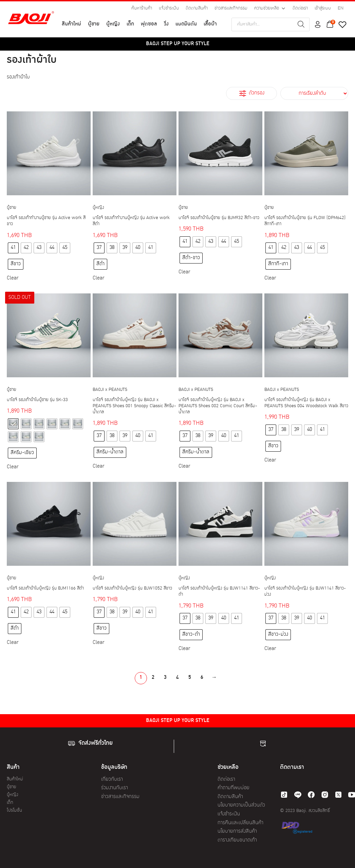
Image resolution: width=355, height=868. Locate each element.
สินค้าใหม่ (71, 24)
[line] (298, 795)
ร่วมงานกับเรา (115, 788)
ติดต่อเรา (300, 8)
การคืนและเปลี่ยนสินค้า (240, 823)
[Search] (301, 24)
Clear (13, 278)
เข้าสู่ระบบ (323, 8)
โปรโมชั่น (14, 810)
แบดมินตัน (186, 24)
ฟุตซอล (149, 24)
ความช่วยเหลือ (270, 8)
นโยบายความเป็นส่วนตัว (241, 805)
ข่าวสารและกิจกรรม (231, 8)
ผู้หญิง (113, 24)
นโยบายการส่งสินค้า (237, 831)
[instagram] (325, 795)
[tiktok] (284, 795)
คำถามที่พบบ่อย (233, 788)
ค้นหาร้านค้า (142, 8)
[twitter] (338, 795)
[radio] (13, 248)
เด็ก (130, 24)
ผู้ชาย (94, 24)
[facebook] (311, 795)
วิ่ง (166, 24)
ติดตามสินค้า (197, 8)
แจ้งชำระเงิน (169, 8)
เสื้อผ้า (210, 24)
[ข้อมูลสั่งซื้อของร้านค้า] (314, 93)
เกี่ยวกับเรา (112, 780)
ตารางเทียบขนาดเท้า (237, 840)
